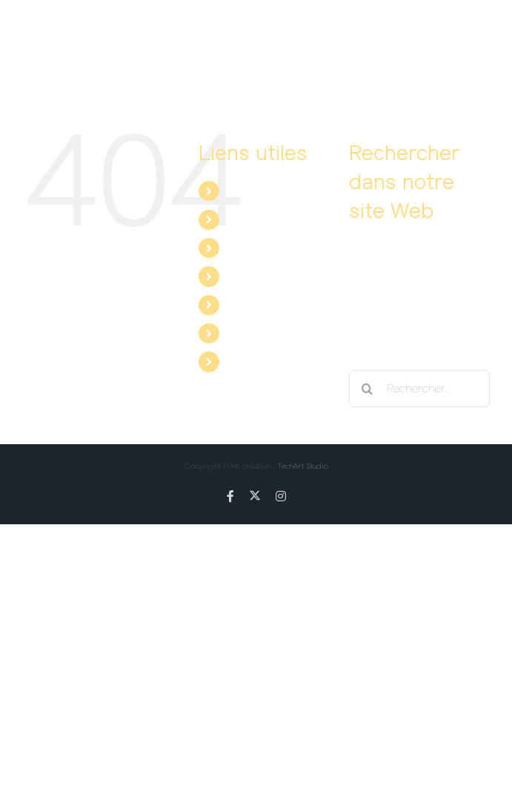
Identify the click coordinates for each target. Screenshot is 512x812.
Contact (247, 276)
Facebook (252, 305)
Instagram (254, 361)
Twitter (245, 333)
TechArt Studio (303, 466)
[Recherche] (368, 389)
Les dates (253, 219)
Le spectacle (260, 191)
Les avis (249, 248)
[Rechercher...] (419, 389)
